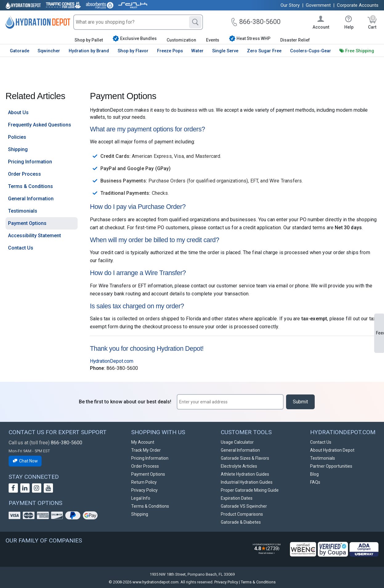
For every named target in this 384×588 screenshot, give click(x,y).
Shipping (18, 149)
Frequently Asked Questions (40, 125)
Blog (314, 474)
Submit (300, 402)
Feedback (380, 333)
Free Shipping (360, 51)
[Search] (195, 22)
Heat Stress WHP (250, 38)
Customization (181, 40)
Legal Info (141, 498)
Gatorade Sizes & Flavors (245, 458)
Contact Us (21, 248)
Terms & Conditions (30, 186)
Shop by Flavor (133, 51)
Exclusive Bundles (135, 38)
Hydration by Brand (89, 51)
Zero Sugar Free (264, 51)
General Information (31, 199)
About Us (18, 112)
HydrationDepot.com (112, 361)
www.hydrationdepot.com (156, 582)
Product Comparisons (242, 514)
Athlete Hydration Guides (245, 474)
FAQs (315, 482)
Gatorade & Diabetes (241, 522)
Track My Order (146, 450)
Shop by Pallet (89, 40)
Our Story (290, 5)
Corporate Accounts (358, 5)
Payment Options (27, 223)
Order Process (24, 174)
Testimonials (23, 211)
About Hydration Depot (332, 450)
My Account (143, 442)
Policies (17, 137)
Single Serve (225, 51)
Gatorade (20, 51)
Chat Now (25, 461)
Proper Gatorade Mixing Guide (250, 490)
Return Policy (144, 482)
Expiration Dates (237, 498)
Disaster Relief (295, 40)
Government (318, 5)
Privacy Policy (144, 490)
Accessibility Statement (34, 236)
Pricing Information (30, 162)
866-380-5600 (67, 443)
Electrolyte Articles (239, 466)
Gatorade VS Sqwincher (244, 506)
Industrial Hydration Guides (247, 482)
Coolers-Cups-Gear (311, 51)
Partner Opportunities (331, 466)
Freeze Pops (170, 51)
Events (213, 40)
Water (197, 51)
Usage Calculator (237, 442)
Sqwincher (49, 51)
